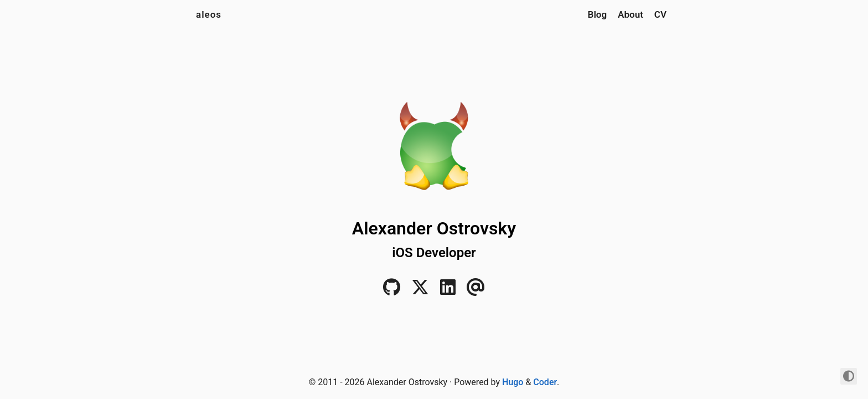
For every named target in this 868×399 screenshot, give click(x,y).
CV (660, 14)
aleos (209, 14)
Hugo (513, 382)
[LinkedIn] (448, 291)
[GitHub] (392, 291)
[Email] (476, 291)
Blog (598, 14)
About (631, 14)
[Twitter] (420, 291)
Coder (545, 382)
